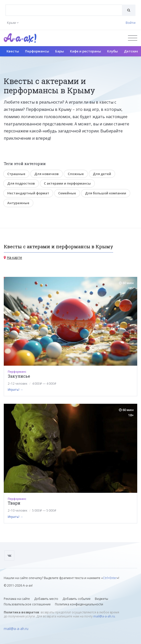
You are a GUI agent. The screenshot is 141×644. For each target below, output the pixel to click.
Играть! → (15, 390)
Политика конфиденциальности (79, 604)
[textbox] (64, 7)
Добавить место (46, 599)
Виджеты (101, 599)
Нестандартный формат (28, 193)
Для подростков (21, 183)
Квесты (13, 51)
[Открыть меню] (133, 38)
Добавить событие (77, 599)
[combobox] (64, 10)
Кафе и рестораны (86, 51)
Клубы (113, 51)
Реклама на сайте (17, 599)
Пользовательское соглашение (27, 604)
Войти (131, 23)
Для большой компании (106, 193)
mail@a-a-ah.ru (104, 616)
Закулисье (19, 376)
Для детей (102, 174)
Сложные (76, 174)
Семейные (67, 193)
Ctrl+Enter (110, 578)
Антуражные (18, 203)
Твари (14, 503)
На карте (14, 257)
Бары (60, 51)
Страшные (16, 174)
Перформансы (37, 51)
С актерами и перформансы (67, 183)
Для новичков (47, 174)
